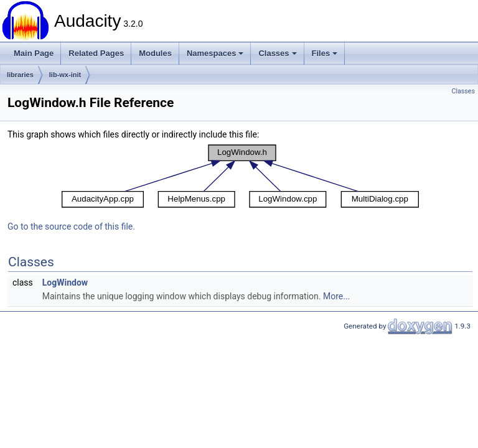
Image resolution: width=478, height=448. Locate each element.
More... (336, 296)
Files (325, 53)
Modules (155, 53)
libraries (20, 75)
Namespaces (215, 53)
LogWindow (65, 282)
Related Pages (96, 53)
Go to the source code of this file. (71, 226)
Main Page (34, 53)
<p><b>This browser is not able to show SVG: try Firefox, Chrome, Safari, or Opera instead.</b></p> (240, 176)
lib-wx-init (65, 75)
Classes (277, 53)
